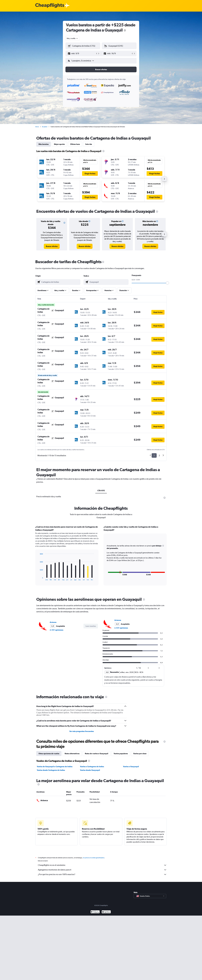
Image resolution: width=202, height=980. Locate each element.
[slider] (167, 283)
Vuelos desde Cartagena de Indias (51, 770)
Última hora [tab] (75, 144)
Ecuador (45, 127)
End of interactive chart (38, 578)
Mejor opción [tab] (59, 144)
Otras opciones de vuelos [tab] (49, 754)
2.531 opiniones (56, 630)
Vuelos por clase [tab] (140, 754)
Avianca (53, 622)
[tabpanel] (101, 558)
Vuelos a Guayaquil (131, 767)
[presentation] (125, 30)
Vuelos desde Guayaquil (90, 770)
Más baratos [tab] (44, 144)
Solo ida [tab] (89, 144)
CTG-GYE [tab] (101, 491)
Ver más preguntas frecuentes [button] (82, 731)
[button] (82, 54)
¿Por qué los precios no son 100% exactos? (102, 874)
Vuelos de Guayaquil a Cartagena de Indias (55, 767)
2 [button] (159, 455)
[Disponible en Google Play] (95, 912)
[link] (52, 246)
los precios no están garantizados (94, 858)
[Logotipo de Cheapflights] (50, 6)
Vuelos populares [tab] (121, 754)
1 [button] (154, 455)
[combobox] (72, 38)
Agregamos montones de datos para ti (102, 870)
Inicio (37, 127)
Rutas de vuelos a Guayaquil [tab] (97, 754)
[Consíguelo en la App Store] (106, 912)
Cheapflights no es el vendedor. (102, 865)
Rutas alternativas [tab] (72, 754)
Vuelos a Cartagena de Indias (92, 767)
